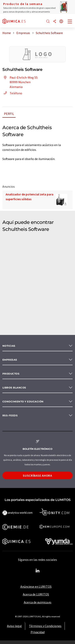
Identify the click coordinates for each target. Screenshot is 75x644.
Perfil (9, 114)
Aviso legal (14, 626)
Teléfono (12, 93)
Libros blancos (14, 388)
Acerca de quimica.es (38, 602)
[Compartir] (55, 22)
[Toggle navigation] (70, 22)
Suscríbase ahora (37, 475)
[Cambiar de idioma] (61, 22)
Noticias (9, 346)
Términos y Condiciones (45, 626)
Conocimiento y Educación (23, 402)
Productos (11, 374)
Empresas (10, 360)
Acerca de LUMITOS (36, 594)
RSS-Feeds (10, 415)
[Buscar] (48, 22)
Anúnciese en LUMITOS (36, 586)
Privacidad (38, 632)
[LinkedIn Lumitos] (38, 571)
